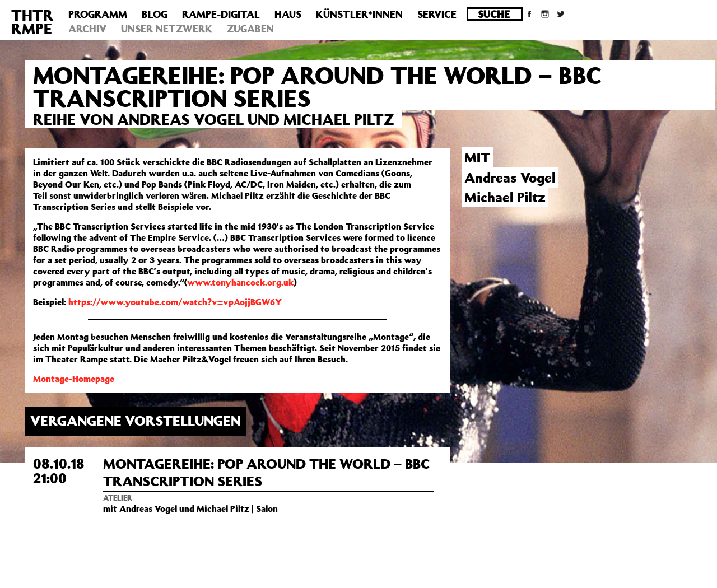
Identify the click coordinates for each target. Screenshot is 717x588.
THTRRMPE (32, 22)
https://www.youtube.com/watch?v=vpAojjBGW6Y (175, 302)
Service (437, 14)
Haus (288, 14)
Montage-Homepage (74, 379)
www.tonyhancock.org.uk (240, 282)
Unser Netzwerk (167, 29)
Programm (98, 14)
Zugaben (250, 29)
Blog (155, 14)
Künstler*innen (359, 14)
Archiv (87, 29)
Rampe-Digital (221, 14)
